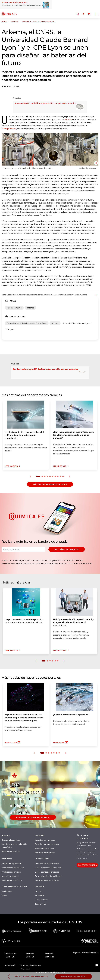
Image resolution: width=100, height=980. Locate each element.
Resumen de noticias (11, 851)
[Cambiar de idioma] (89, 14)
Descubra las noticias (11, 840)
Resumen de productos (12, 880)
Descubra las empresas (45, 840)
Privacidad (25, 969)
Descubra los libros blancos (47, 863)
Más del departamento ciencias (50, 484)
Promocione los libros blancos (49, 876)
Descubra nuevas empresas (47, 844)
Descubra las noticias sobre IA (33, 817)
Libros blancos (41, 900)
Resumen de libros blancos (47, 880)
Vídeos (4, 895)
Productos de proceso (11, 872)
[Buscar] (78, 14)
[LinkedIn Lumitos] (97, 965)
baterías (68, 119)
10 (63, 476)
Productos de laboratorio (13, 868)
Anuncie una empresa (44, 848)
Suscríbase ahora (87, 865)
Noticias (39, 891)
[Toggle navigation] (97, 14)
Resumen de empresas (45, 853)
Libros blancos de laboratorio (48, 868)
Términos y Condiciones (30, 965)
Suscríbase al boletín (67, 549)
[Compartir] (83, 14)
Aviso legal (10, 965)
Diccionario (7, 891)
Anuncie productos (10, 876)
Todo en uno (40, 904)
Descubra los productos (12, 863)
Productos (40, 895)
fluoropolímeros (9, 129)
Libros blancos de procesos (47, 872)
